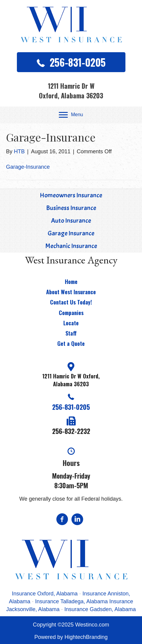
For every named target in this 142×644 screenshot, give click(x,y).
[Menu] (71, 115)
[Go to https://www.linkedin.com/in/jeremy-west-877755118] (77, 520)
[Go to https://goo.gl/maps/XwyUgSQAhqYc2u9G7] (71, 376)
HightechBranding (86, 637)
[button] (71, 62)
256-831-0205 (71, 407)
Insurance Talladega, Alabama (72, 601)
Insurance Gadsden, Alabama (100, 609)
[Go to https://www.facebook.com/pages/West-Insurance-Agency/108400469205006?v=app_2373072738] (62, 520)
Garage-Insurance (28, 167)
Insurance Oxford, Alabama (45, 594)
